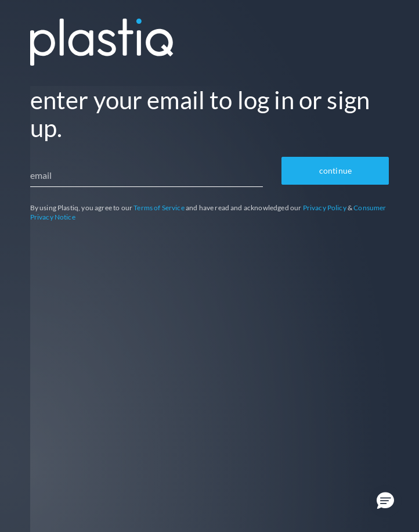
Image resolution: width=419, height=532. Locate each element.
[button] (385, 501)
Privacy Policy (325, 208)
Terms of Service (159, 208)
